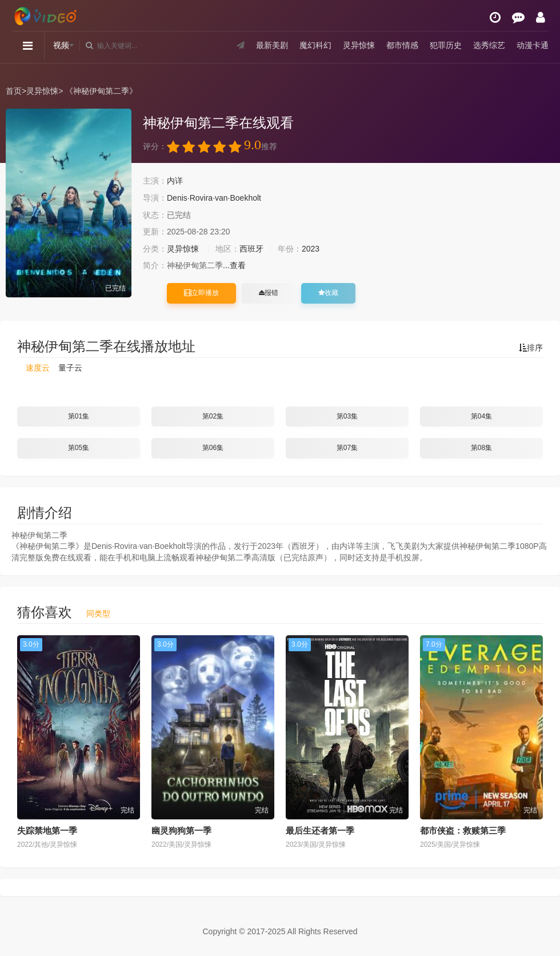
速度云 (38, 368)
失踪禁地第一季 (47, 830)
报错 (269, 293)
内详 (175, 181)
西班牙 (251, 249)
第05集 (79, 448)
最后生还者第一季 (320, 830)
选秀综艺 (489, 45)
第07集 (347, 448)
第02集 (213, 416)
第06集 (213, 448)
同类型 (98, 614)
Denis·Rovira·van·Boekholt (214, 198)
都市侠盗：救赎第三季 (463, 830)
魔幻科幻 (315, 45)
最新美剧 (272, 45)
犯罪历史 (446, 45)
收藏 (328, 293)
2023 (311, 249)
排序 (531, 348)
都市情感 (402, 45)
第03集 (347, 416)
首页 (14, 91)
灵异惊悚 (359, 45)
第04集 (481, 416)
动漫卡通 (533, 45)
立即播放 (201, 293)
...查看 (234, 265)
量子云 (70, 368)
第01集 (79, 416)
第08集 (481, 448)
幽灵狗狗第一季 (181, 830)
